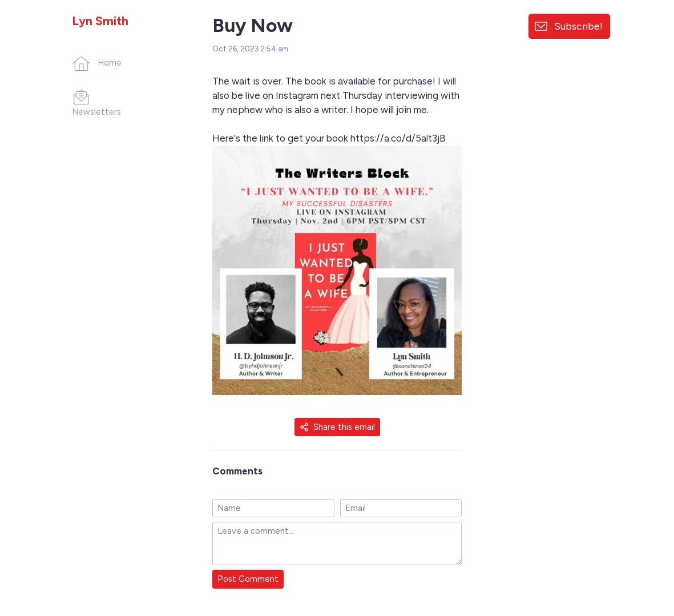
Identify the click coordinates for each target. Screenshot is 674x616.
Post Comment (248, 579)
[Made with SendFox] (637, 548)
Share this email (337, 427)
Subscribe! (578, 26)
